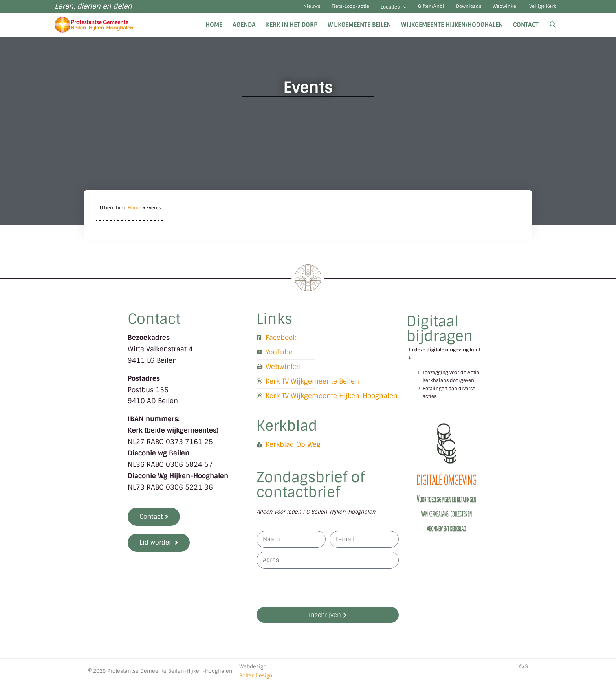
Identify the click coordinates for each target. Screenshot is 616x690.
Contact (526, 31)
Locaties (348, 10)
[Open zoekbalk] (553, 31)
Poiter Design (256, 682)
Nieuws (246, 10)
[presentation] (316, 594)
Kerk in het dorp (292, 31)
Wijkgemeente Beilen (359, 31)
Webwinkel (490, 10)
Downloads (443, 10)
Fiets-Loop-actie (295, 10)
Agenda (244, 31)
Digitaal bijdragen (440, 335)
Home (214, 31)
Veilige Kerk (538, 10)
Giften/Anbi (396, 10)
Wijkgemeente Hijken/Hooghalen (452, 31)
